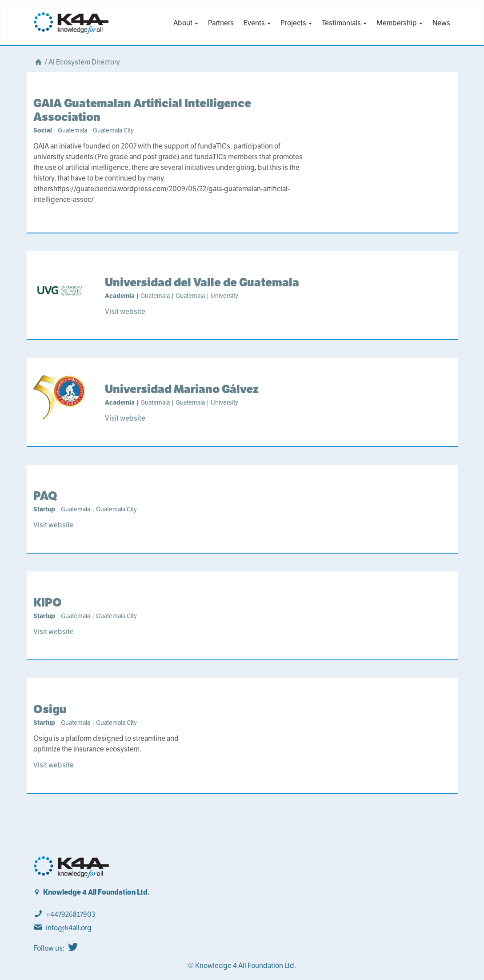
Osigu (50, 709)
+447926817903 (70, 914)
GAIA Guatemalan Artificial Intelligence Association (142, 110)
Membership (400, 23)
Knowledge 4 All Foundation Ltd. (96, 892)
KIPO (48, 602)
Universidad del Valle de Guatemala (202, 282)
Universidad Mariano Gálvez (182, 389)
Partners (221, 23)
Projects (296, 23)
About (186, 23)
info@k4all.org (69, 928)
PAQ (45, 496)
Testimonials (344, 23)
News (441, 23)
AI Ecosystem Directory (84, 62)
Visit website (125, 311)
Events (257, 23)
